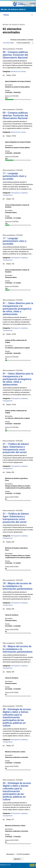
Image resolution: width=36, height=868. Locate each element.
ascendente (7, 43)
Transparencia (8, 195)
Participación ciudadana (19, 193)
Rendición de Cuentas (18, 71)
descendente (22, 40)
